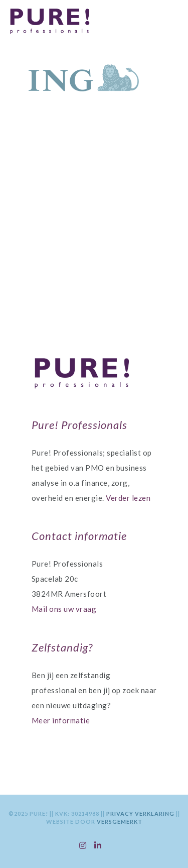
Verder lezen (128, 498)
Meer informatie (61, 720)
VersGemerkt (120, 822)
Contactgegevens (94, 257)
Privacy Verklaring (141, 813)
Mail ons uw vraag (64, 609)
